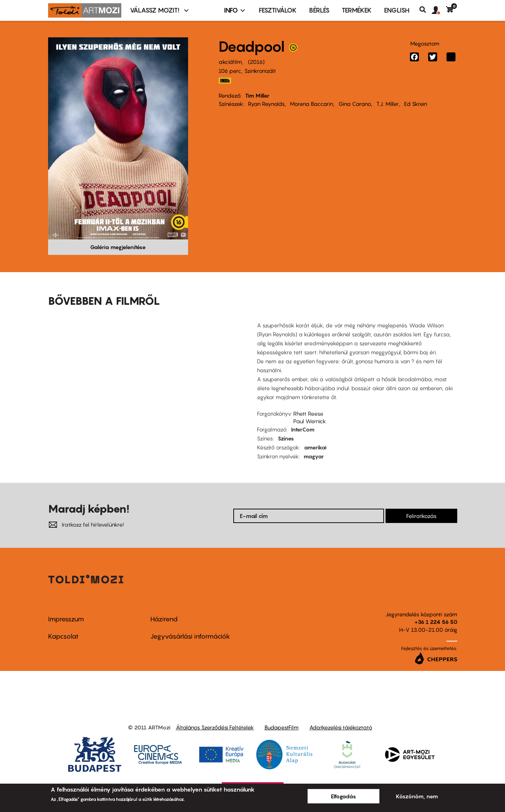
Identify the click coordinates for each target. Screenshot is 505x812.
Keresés (425, 10)
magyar (314, 456)
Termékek (357, 10)
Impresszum (66, 619)
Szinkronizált (260, 71)
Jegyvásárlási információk (190, 636)
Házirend (164, 619)
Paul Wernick (310, 421)
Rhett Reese (308, 414)
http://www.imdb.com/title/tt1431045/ (225, 81)
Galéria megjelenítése (118, 247)
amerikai (315, 447)
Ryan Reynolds (266, 104)
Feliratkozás (421, 516)
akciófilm (230, 62)
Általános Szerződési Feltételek (215, 727)
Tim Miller (257, 95)
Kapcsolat (63, 636)
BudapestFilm (282, 727)
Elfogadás (343, 796)
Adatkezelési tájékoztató (341, 727)
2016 (256, 62)
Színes (286, 438)
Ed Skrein (416, 104)
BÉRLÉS (319, 10)
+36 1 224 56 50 (436, 622)
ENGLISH (397, 10)
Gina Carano (355, 104)
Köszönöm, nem (417, 796)
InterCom (303, 429)
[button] (439, 10)
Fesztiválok (278, 10)
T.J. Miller (388, 104)
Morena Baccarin (312, 104)
